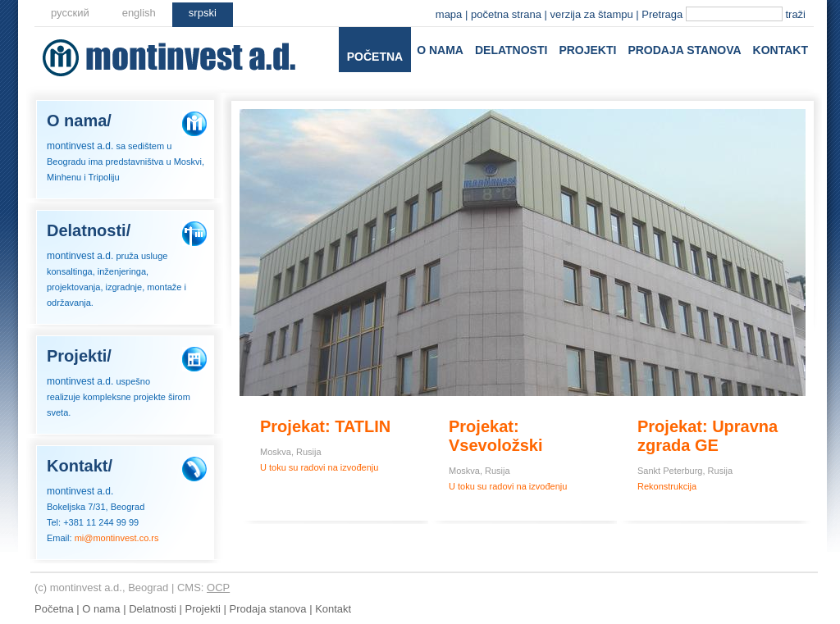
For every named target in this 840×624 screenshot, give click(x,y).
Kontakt (781, 50)
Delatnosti (511, 50)
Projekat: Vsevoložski (496, 436)
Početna (375, 57)
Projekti (587, 50)
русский (70, 13)
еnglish (139, 13)
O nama (440, 50)
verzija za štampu (592, 14)
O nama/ (79, 121)
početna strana (506, 14)
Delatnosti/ (89, 230)
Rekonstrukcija (667, 486)
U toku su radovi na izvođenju (319, 467)
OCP (218, 588)
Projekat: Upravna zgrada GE (708, 436)
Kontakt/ (80, 466)
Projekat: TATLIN (325, 426)
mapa (449, 14)
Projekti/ (79, 356)
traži (795, 14)
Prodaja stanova (684, 50)
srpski (203, 13)
